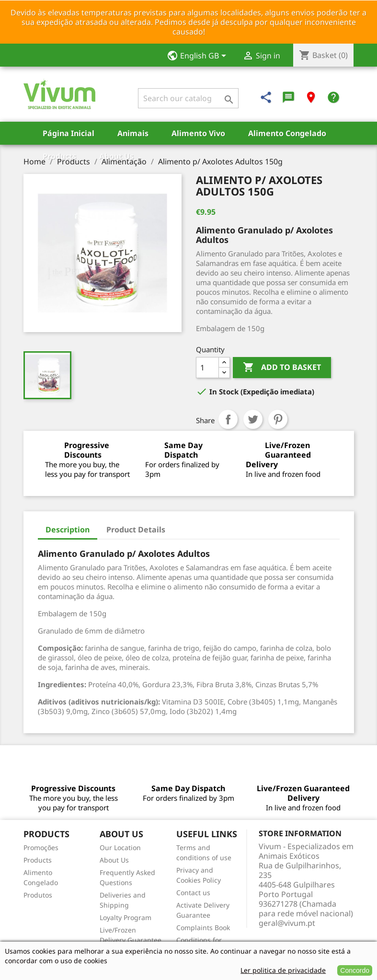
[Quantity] (207, 368)
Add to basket (282, 368)
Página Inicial (69, 133)
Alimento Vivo (198, 133)
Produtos (38, 895)
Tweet (253, 419)
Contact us (193, 893)
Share (228, 419)
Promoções (41, 847)
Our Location (120, 847)
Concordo (355, 970)
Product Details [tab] (136, 530)
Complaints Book (203, 928)
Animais (133, 133)
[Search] (188, 98)
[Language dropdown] (200, 57)
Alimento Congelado (287, 133)
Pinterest (278, 419)
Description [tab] (68, 530)
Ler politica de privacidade (283, 970)
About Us (116, 156)
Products (59, 156)
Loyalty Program (126, 917)
